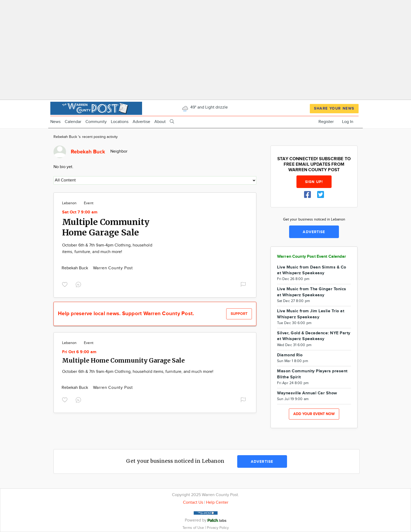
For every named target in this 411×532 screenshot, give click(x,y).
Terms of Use (194, 528)
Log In (348, 122)
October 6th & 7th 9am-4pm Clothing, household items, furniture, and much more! (138, 372)
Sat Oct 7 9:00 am (80, 212)
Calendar (73, 122)
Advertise (141, 122)
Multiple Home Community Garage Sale (123, 360)
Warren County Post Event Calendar (312, 257)
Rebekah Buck (75, 268)
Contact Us (193, 503)
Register (326, 122)
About (160, 122)
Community (96, 122)
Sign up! (314, 182)
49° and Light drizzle (204, 107)
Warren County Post (113, 268)
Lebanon (69, 203)
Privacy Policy (218, 528)
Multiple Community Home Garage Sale (106, 227)
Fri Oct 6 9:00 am (79, 352)
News (55, 122)
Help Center (217, 503)
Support (239, 314)
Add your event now (314, 414)
